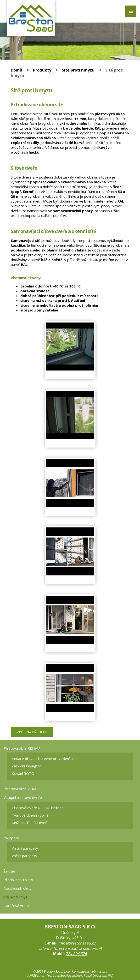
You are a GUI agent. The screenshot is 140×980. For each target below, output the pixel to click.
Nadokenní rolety (18, 888)
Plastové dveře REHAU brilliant (37, 808)
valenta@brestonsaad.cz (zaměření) (70, 948)
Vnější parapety (24, 856)
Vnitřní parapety (25, 848)
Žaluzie (9, 871)
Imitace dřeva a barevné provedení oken (45, 759)
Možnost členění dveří (30, 823)
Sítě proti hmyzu (78, 70)
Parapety (11, 838)
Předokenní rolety (18, 880)
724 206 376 (76, 954)
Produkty (42, 70)
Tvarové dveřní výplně (30, 815)
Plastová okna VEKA (20, 789)
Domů (17, 70)
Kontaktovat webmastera (89, 971)
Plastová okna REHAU (22, 748)
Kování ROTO (23, 773)
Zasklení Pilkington (27, 766)
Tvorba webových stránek (64, 976)
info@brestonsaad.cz (77, 943)
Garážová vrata (16, 906)
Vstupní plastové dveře (23, 797)
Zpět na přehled (32, 732)
